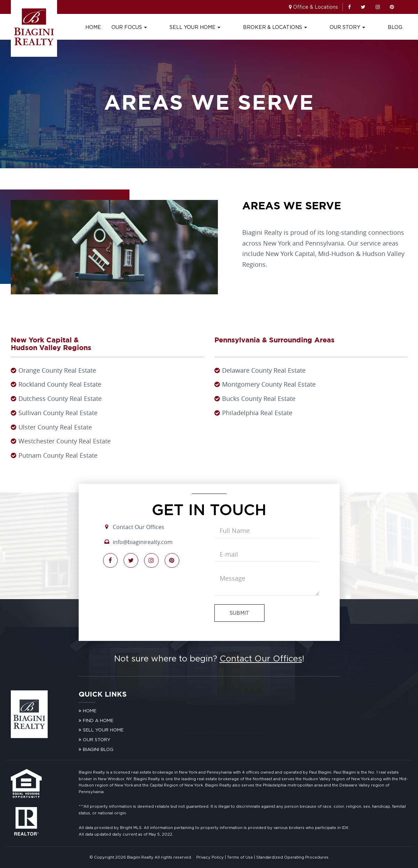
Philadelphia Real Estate (257, 413)
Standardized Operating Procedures (292, 857)
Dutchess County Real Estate (60, 398)
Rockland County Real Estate (60, 384)
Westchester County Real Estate (65, 441)
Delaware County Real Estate (264, 370)
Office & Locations (316, 7)
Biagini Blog (98, 749)
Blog (395, 27)
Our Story (360, 27)
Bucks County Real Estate (259, 398)
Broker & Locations (299, 27)
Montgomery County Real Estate (269, 384)
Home (142, 27)
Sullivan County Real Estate (58, 413)
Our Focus (178, 27)
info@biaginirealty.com (143, 542)
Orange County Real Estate (57, 370)
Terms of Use (240, 857)
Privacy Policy (210, 857)
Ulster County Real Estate (55, 427)
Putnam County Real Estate (58, 455)
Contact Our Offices (139, 527)
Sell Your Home (231, 27)
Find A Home (98, 720)
